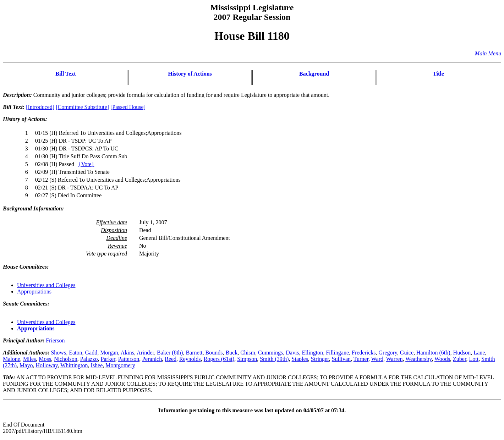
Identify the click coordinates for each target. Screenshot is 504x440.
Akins (127, 353)
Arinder (145, 353)
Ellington (313, 353)
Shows (58, 353)
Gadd (91, 353)
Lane (479, 353)
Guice (407, 353)
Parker (108, 359)
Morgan (109, 353)
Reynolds (190, 359)
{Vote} (86, 164)
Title (438, 74)
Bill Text (65, 74)
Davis (292, 353)
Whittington (74, 365)
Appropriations (34, 291)
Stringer (320, 359)
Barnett (194, 353)
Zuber (460, 359)
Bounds (214, 353)
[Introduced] (40, 107)
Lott (474, 359)
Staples (300, 359)
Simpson (247, 359)
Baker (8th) (170, 353)
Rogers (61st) (219, 359)
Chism (248, 353)
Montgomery (120, 365)
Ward (377, 359)
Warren (395, 359)
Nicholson (66, 359)
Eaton (75, 353)
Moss (45, 359)
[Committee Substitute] (82, 107)
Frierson (55, 340)
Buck (231, 353)
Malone (12, 359)
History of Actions (190, 74)
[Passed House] (128, 107)
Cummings (270, 353)
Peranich (152, 359)
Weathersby (418, 359)
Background (314, 74)
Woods (442, 359)
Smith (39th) (274, 359)
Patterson (129, 359)
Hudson (462, 353)
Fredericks (364, 353)
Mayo (26, 365)
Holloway (46, 365)
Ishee (97, 365)
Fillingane (337, 353)
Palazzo (89, 359)
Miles (29, 359)
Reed (171, 359)
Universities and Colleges (46, 285)
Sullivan (341, 359)
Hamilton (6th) (433, 353)
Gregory (388, 353)
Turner (361, 359)
